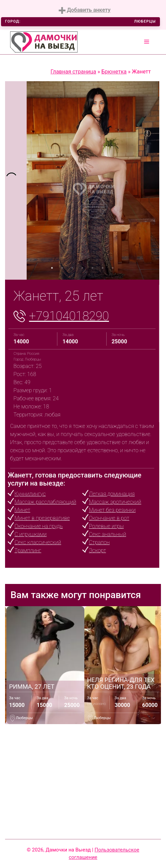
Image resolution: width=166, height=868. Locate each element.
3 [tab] (72, 268)
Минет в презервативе (42, 518)
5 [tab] (92, 268)
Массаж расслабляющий (45, 502)
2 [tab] (62, 268)
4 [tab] (82, 268)
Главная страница (73, 72)
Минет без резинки (112, 510)
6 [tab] (103, 268)
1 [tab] (52, 268)
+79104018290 (69, 316)
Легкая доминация (112, 494)
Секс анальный (108, 534)
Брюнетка (114, 72)
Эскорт (98, 550)
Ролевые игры (106, 526)
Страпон (99, 542)
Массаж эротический (115, 502)
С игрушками (31, 534)
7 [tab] (113, 268)
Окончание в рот (109, 518)
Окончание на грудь (39, 526)
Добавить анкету (85, 10)
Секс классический (38, 542)
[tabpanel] (16, 180)
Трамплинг (28, 550)
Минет (22, 510)
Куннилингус (30, 494)
